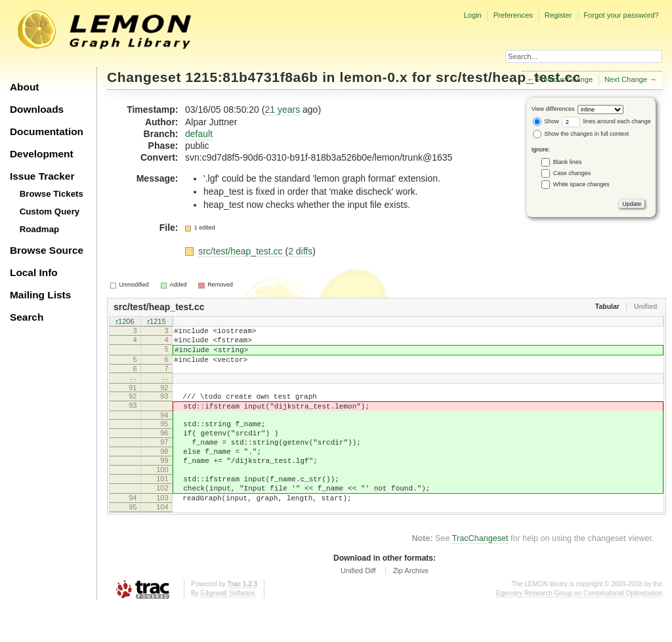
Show (546, 121)
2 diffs (300, 251)
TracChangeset (480, 574)
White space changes (581, 184)
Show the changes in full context (581, 134)
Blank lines (568, 162)
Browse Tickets (52, 194)
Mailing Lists (40, 295)
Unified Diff (358, 606)
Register (558, 15)
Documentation (47, 131)
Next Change (626, 79)
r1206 (125, 322)
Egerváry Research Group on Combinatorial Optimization (579, 629)
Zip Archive (411, 606)
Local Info (34, 272)
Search (27, 317)
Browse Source (47, 250)
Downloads (37, 109)
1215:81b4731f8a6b (252, 77)
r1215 (156, 322)
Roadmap (40, 229)
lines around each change (606, 121)
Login (472, 15)
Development (42, 154)
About (24, 87)
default (199, 134)
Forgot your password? (621, 15)
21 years (282, 110)
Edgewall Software (227, 629)
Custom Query (50, 211)
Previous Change (564, 79)
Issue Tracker (42, 176)
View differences (553, 109)
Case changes (572, 173)
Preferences (513, 15)
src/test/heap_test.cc (508, 77)
